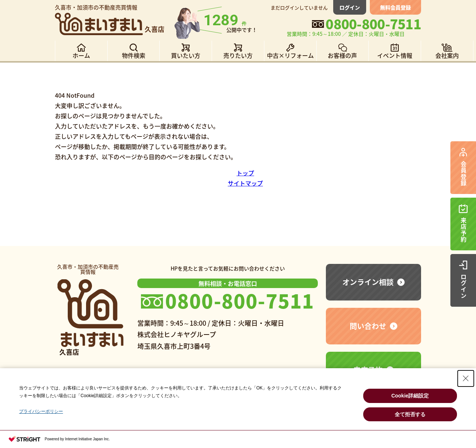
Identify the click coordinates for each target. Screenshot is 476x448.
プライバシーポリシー (41, 411)
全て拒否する (410, 414)
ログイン (350, 7)
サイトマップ (245, 183)
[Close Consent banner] (466, 378)
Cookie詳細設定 (410, 396)
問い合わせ (368, 326)
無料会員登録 (395, 7)
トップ (245, 173)
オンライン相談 (368, 282)
